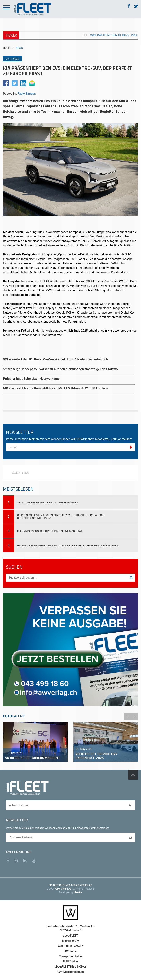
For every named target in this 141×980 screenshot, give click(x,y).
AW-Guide (70, 951)
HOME (7, 48)
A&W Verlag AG (64, 889)
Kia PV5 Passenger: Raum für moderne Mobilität (50, 531)
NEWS (19, 48)
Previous (127, 716)
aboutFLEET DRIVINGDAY (70, 967)
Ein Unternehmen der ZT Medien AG (70, 926)
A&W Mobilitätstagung (70, 972)
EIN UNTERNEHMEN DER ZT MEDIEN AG (70, 885)
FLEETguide (70, 961)
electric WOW (70, 941)
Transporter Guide (70, 956)
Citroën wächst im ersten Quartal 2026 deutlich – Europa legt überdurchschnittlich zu (60, 517)
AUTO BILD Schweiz (70, 946)
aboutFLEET (70, 936)
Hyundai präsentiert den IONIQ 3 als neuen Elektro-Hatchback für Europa (68, 545)
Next (134, 716)
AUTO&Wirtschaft (70, 930)
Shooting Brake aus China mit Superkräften (48, 502)
